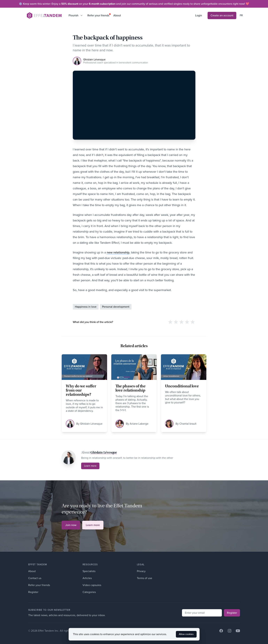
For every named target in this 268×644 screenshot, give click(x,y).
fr (241, 15)
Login (199, 15)
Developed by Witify (96, 631)
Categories (89, 592)
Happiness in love (86, 307)
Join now (71, 525)
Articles (87, 578)
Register (33, 592)
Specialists (89, 571)
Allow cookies (186, 638)
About (117, 15)
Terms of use (145, 578)
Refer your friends (98, 15)
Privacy (141, 571)
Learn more (90, 466)
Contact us (35, 578)
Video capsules (92, 585)
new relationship (118, 252)
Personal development (116, 307)
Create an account (222, 15)
